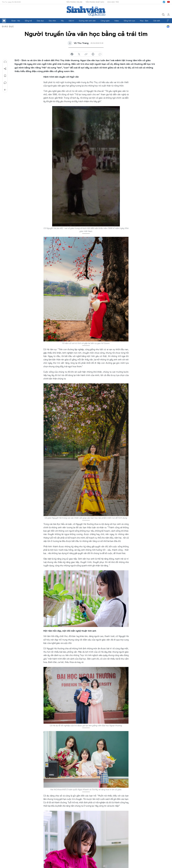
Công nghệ (105, 21)
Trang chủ (4, 21)
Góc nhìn (52, 21)
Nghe (5, 62)
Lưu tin (5, 76)
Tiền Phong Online (74, 2)
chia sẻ (72, 54)
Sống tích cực (129, 21)
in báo (93, 54)
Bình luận (5, 83)
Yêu (62, 21)
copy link (86, 54)
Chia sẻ (5, 69)
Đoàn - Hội (16, 21)
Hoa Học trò (113, 2)
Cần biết (157, 21)
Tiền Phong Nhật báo (95, 2)
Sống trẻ (28, 21)
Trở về (5, 90)
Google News (168, 26)
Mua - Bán (144, 21)
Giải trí (71, 21)
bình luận (100, 54)
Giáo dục (40, 21)
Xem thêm (168, 21)
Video (117, 21)
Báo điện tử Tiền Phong (86, 11)
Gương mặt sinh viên (87, 21)
